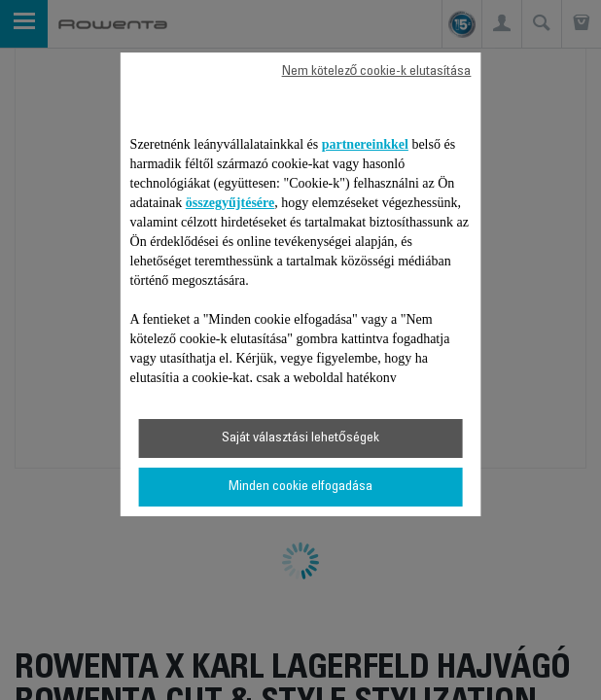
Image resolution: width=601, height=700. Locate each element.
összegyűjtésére (230, 203)
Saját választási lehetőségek (300, 438)
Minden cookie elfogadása (300, 487)
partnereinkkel (365, 144)
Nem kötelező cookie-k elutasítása (377, 72)
